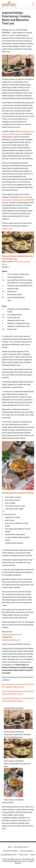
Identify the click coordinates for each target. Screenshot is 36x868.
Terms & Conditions (26, 851)
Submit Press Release (10, 851)
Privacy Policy (23, 855)
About (10, 847)
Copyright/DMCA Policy (9, 855)
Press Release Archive (21, 847)
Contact (33, 855)
